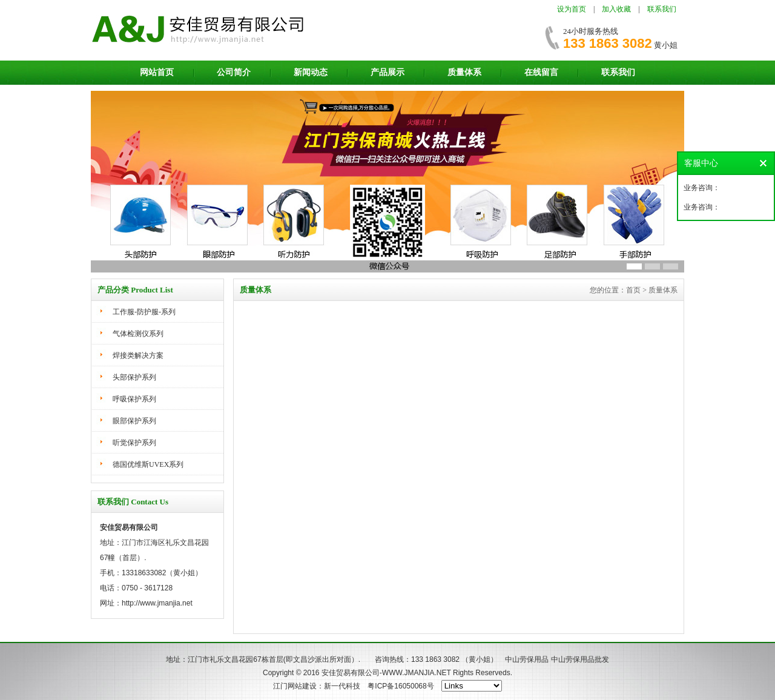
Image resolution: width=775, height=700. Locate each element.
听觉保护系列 (134, 443)
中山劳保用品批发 (580, 659)
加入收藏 (616, 9)
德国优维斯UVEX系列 (148, 464)
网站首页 (157, 72)
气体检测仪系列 (138, 334)
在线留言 (541, 72)
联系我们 (662, 9)
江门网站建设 (295, 686)
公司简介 (234, 72)
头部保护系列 (134, 377)
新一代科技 (342, 686)
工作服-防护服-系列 (144, 312)
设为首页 (572, 9)
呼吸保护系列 (134, 399)
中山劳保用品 (527, 659)
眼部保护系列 (134, 421)
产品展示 (387, 72)
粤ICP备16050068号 (401, 686)
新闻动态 (311, 72)
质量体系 (464, 72)
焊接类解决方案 (138, 355)
